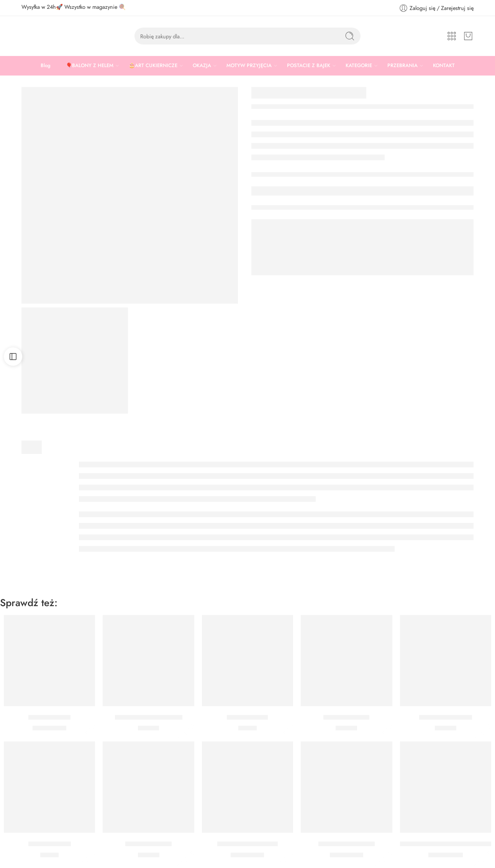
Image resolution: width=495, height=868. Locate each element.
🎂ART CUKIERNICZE (153, 66)
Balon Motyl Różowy (347, 844)
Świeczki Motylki (346, 717)
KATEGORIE (359, 66)
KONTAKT (444, 65)
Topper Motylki (247, 717)
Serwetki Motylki (148, 844)
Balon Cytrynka (49, 717)
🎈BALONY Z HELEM (90, 66)
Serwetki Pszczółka (446, 717)
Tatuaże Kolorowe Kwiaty (149, 717)
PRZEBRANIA (402, 66)
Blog (46, 65)
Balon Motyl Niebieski (247, 844)
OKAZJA (202, 66)
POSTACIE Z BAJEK (309, 66)
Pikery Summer (50, 844)
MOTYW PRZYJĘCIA (249, 66)
